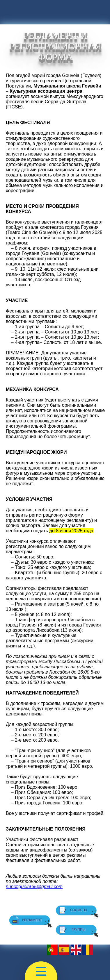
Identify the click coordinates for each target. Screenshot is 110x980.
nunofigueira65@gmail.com (34, 887)
